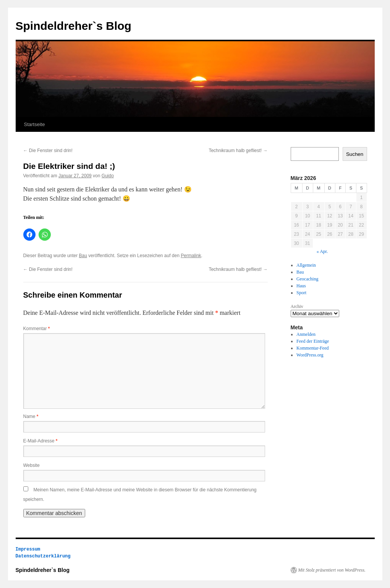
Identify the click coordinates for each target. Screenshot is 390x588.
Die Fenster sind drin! (48, 151)
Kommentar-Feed (312, 348)
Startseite (35, 124)
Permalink (191, 256)
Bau (83, 256)
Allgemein (306, 265)
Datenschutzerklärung (43, 556)
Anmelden (306, 334)
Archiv (297, 306)
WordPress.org (310, 355)
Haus (301, 286)
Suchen (355, 154)
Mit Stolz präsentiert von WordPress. (332, 570)
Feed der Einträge (313, 341)
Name (31, 416)
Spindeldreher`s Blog (74, 26)
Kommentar (37, 329)
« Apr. (322, 251)
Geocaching (307, 279)
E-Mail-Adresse (40, 441)
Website (32, 465)
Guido (108, 176)
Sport (301, 293)
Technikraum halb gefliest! (238, 151)
